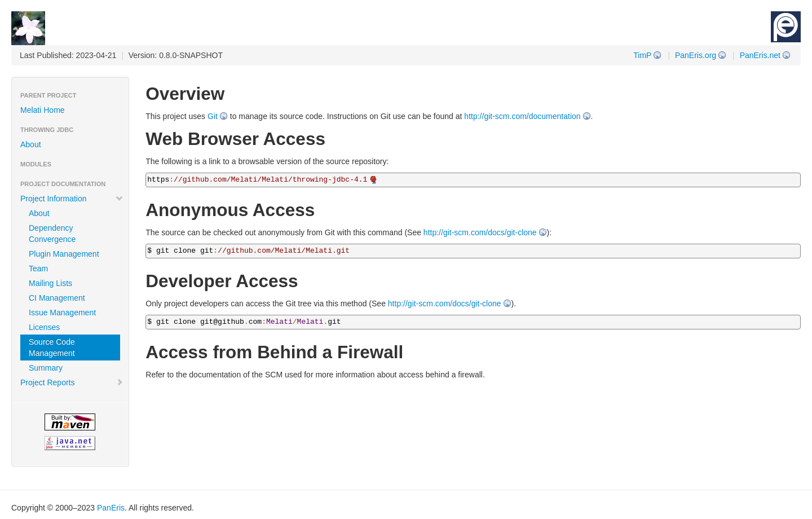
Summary (46, 368)
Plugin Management (64, 254)
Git (213, 116)
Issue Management (62, 313)
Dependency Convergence (52, 234)
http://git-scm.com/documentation (522, 116)
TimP (642, 55)
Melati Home (43, 110)
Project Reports (72, 382)
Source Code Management (52, 348)
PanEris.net (760, 55)
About (31, 144)
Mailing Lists (50, 283)
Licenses (44, 327)
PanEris (111, 508)
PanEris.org (696, 55)
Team (38, 269)
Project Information (72, 199)
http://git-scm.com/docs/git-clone (480, 232)
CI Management (57, 298)
